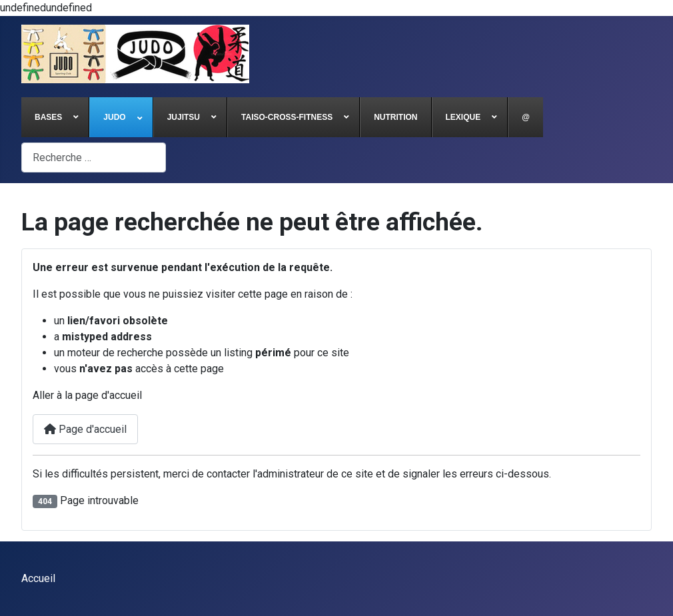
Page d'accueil (85, 429)
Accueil (38, 578)
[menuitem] (55, 117)
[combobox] (94, 157)
